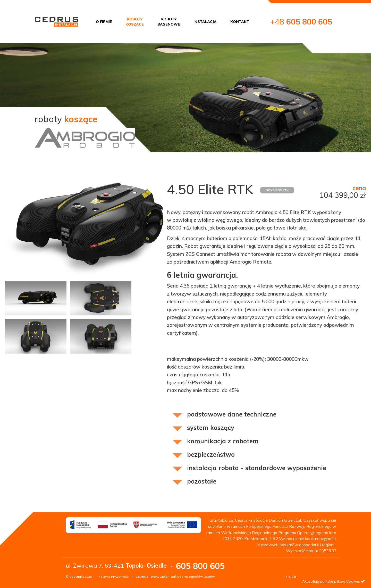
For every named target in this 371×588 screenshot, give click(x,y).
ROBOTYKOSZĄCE (135, 22)
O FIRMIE (104, 22)
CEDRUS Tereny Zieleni (153, 577)
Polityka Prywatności (114, 577)
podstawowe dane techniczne (232, 414)
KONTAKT (240, 22)
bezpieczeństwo (211, 454)
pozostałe (202, 481)
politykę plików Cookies (340, 581)
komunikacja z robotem (223, 441)
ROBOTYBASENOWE (169, 22)
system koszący (211, 428)
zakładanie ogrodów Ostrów (193, 577)
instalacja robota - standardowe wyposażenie (257, 468)
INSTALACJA (205, 22)
